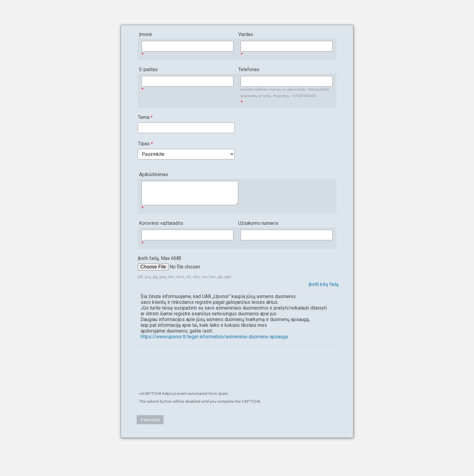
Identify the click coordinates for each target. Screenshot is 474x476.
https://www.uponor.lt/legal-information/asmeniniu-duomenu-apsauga (214, 337)
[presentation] (183, 370)
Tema (144, 117)
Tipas (144, 144)
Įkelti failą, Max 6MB (160, 258)
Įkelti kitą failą (324, 284)
